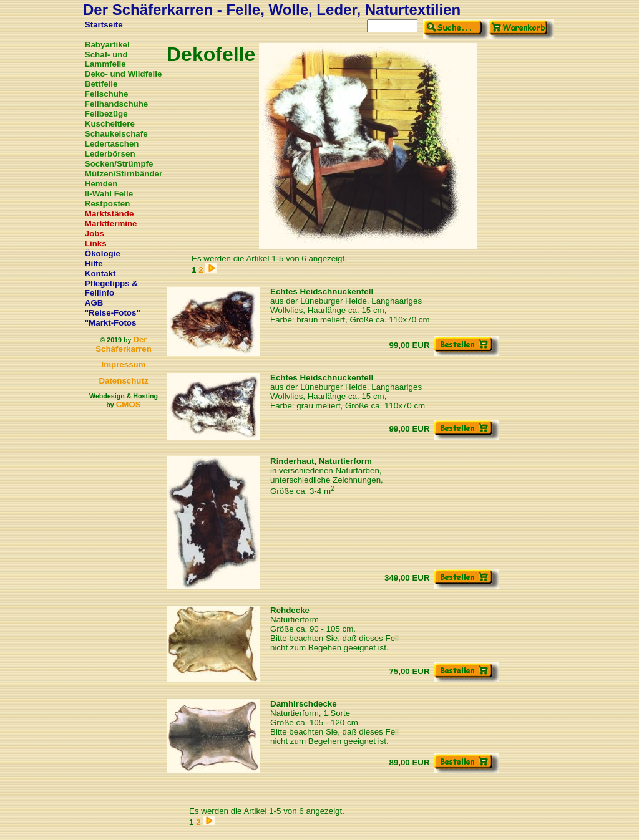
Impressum (123, 364)
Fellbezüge (106, 114)
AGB (94, 303)
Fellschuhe (107, 94)
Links (96, 244)
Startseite (104, 25)
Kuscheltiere (110, 124)
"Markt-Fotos (111, 323)
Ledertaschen (112, 144)
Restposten (108, 204)
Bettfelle (101, 84)
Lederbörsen (110, 154)
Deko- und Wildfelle (124, 74)
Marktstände (110, 214)
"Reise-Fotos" (113, 313)
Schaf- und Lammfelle (106, 59)
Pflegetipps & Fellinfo (111, 288)
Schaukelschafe (116, 134)
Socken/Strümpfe (119, 164)
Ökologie (103, 253)
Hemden (101, 184)
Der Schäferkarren (124, 344)
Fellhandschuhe (116, 104)
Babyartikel (107, 45)
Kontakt (100, 273)
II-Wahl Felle (109, 194)
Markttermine (111, 224)
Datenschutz (123, 381)
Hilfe (94, 263)
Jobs (95, 234)
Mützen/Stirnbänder (124, 174)
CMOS (129, 404)
